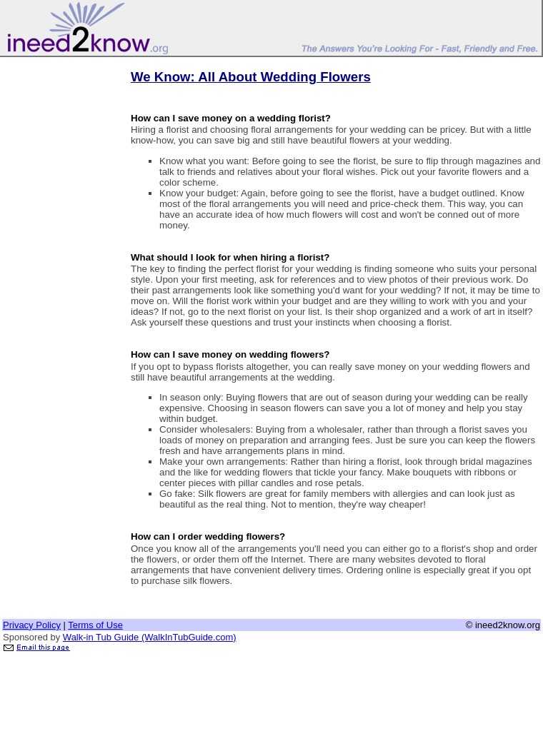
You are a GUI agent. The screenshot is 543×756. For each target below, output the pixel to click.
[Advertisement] (59, 273)
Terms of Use (95, 625)
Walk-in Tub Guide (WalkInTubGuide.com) (150, 637)
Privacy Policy (32, 625)
